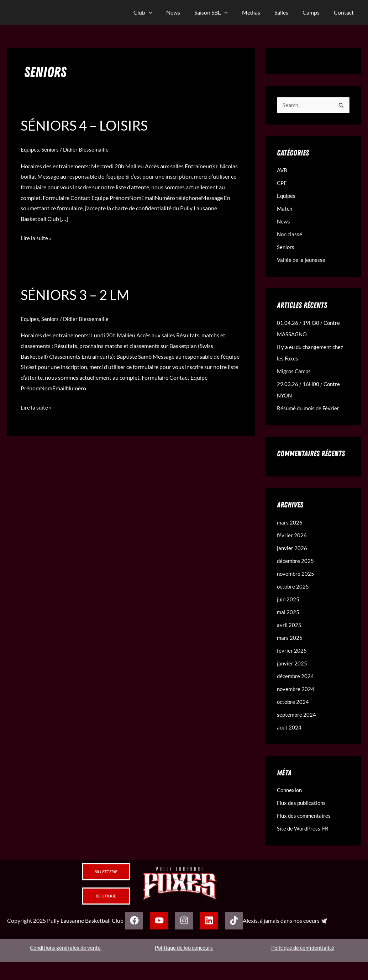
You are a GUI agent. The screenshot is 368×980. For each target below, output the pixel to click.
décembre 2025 (296, 561)
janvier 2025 (292, 663)
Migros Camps (295, 371)
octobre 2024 (293, 702)
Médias (261, 12)
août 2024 (290, 728)
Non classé (290, 234)
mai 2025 (288, 612)
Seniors (51, 150)
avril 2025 (289, 625)
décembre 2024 (296, 676)
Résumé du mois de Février (309, 408)
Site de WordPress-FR (304, 829)
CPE (282, 183)
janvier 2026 (292, 548)
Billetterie (106, 872)
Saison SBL (224, 12)
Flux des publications (303, 803)
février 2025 (292, 651)
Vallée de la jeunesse (302, 260)
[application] (167, 12)
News (189, 12)
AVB (282, 170)
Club (161, 12)
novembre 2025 (296, 574)
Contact (345, 12)
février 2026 (292, 535)
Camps (315, 12)
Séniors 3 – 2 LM (78, 296)
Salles (288, 12)
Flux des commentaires (305, 816)
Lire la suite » (36, 237)
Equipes (30, 150)
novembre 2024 (296, 689)
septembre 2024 (297, 715)
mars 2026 (290, 523)
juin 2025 (288, 599)
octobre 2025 (293, 587)
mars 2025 (290, 638)
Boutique (106, 896)
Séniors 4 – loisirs (88, 126)
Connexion (290, 790)
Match (285, 209)
